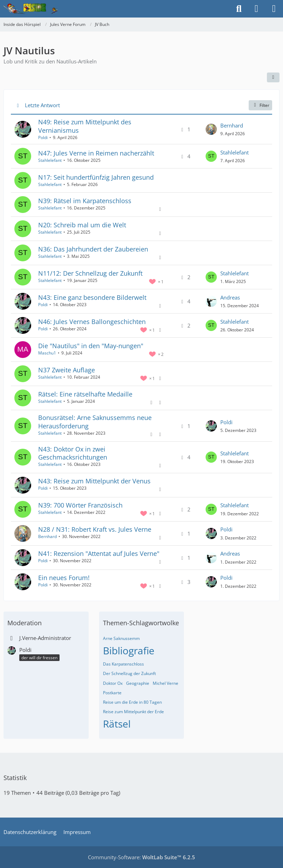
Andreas (230, 297)
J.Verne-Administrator (45, 638)
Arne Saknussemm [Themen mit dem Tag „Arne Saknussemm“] (121, 638)
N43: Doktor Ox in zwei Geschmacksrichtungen (73, 453)
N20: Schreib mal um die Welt (82, 225)
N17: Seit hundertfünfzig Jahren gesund (96, 177)
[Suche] (239, 9)
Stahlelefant (50, 160)
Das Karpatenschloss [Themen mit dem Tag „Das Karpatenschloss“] (123, 664)
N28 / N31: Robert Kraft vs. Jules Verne (95, 529)
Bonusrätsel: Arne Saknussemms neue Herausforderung (95, 422)
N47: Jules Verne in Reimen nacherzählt (96, 153)
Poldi (43, 137)
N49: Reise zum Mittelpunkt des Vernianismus (85, 126)
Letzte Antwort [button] (42, 105)
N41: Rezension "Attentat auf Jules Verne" (99, 553)
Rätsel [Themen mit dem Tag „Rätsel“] (117, 724)
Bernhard (232, 125)
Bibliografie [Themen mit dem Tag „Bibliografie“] (129, 650)
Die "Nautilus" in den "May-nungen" (91, 346)
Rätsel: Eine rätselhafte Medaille (85, 394)
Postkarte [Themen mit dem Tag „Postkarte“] (112, 693)
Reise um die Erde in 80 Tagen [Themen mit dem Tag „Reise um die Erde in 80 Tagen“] (132, 702)
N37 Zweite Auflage (67, 370)
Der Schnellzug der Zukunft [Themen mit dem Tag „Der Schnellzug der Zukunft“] (129, 673)
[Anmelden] (256, 9)
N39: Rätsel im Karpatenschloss (85, 201)
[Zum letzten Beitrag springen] (211, 129)
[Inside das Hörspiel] (31, 9)
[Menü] (274, 9)
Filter (260, 105)
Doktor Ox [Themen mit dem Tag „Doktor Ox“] (113, 683)
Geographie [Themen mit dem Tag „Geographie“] (138, 683)
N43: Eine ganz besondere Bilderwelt (92, 297)
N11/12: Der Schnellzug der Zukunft (90, 273)
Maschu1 (47, 353)
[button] (273, 77)
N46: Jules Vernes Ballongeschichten (92, 322)
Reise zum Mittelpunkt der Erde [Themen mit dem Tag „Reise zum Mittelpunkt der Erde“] (133, 712)
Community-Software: (141, 857)
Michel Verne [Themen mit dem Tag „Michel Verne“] (165, 683)
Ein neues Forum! (64, 578)
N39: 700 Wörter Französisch (80, 505)
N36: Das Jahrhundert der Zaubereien (93, 249)
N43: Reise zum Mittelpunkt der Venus (94, 481)
